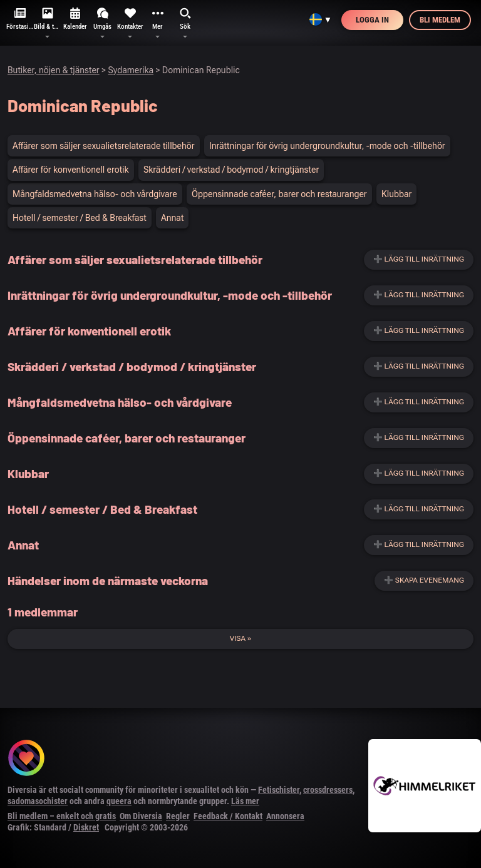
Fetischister (279, 790)
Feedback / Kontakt (228, 816)
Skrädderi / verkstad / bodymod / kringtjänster (231, 170)
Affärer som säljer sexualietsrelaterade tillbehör (104, 146)
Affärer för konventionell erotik (71, 170)
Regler (178, 816)
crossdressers (328, 790)
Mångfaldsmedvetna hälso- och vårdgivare (95, 194)
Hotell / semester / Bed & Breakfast (80, 218)
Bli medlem (440, 20)
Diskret (86, 827)
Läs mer (245, 801)
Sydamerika (131, 70)
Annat (172, 218)
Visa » (241, 638)
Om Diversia (141, 816)
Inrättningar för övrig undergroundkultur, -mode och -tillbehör (327, 146)
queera (119, 801)
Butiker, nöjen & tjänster (54, 70)
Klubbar (396, 194)
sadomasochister (38, 801)
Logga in (372, 20)
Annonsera (285, 816)
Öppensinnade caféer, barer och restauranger (279, 194)
